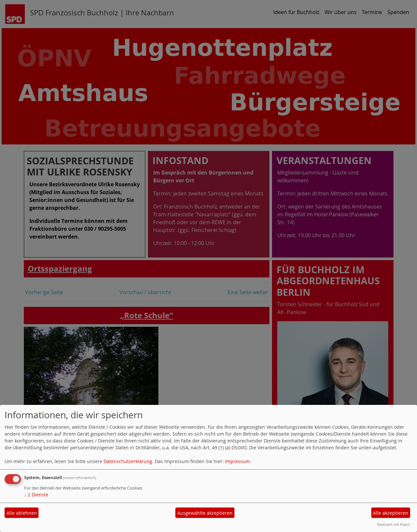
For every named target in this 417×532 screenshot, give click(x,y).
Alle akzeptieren (391, 513)
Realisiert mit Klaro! (393, 524)
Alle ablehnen (22, 513)
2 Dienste (36, 495)
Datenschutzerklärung (128, 461)
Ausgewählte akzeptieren (205, 513)
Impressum (237, 461)
